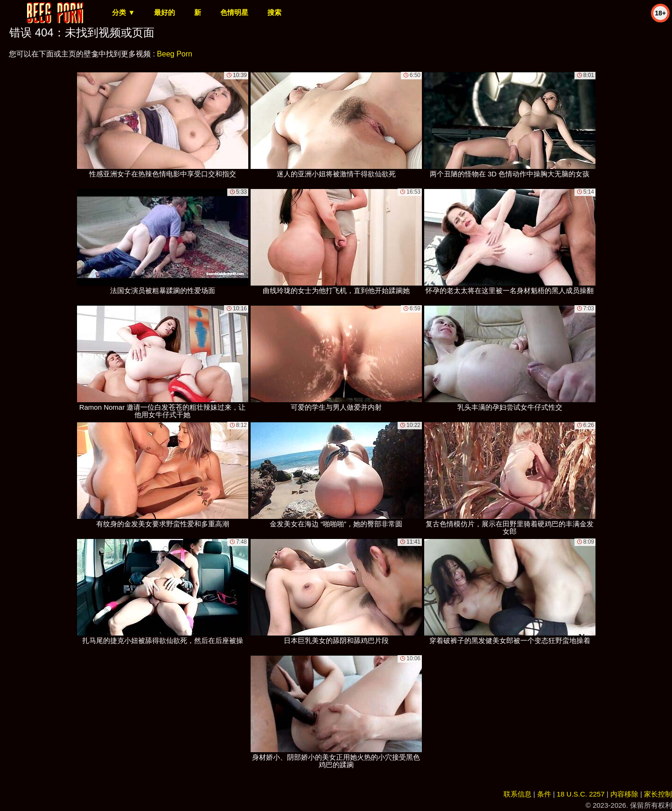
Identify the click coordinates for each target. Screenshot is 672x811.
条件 (544, 794)
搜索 (274, 12)
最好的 (164, 12)
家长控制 (658, 794)
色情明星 (234, 12)
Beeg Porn (175, 54)
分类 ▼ (123, 12)
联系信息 (518, 794)
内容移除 (624, 794)
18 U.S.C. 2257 (581, 794)
